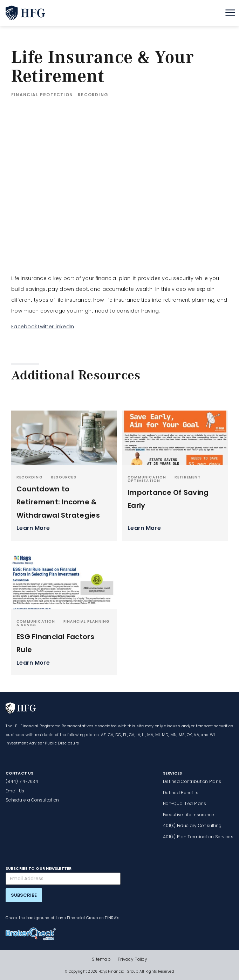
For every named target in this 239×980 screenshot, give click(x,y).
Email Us (15, 791)
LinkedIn (64, 327)
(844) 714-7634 (22, 781)
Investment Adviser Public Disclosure (42, 743)
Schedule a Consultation (32, 800)
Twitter (45, 327)
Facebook (24, 327)
